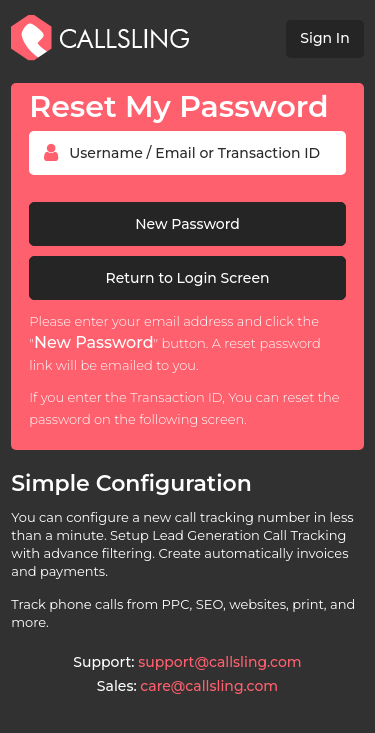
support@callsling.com (219, 662)
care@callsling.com (209, 686)
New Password (187, 224)
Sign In (324, 38)
